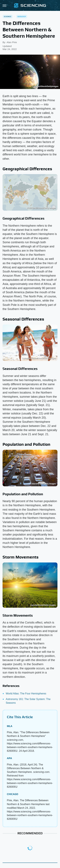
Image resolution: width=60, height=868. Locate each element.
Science (8, 16)
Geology (22, 16)
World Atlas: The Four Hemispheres (26, 694)
